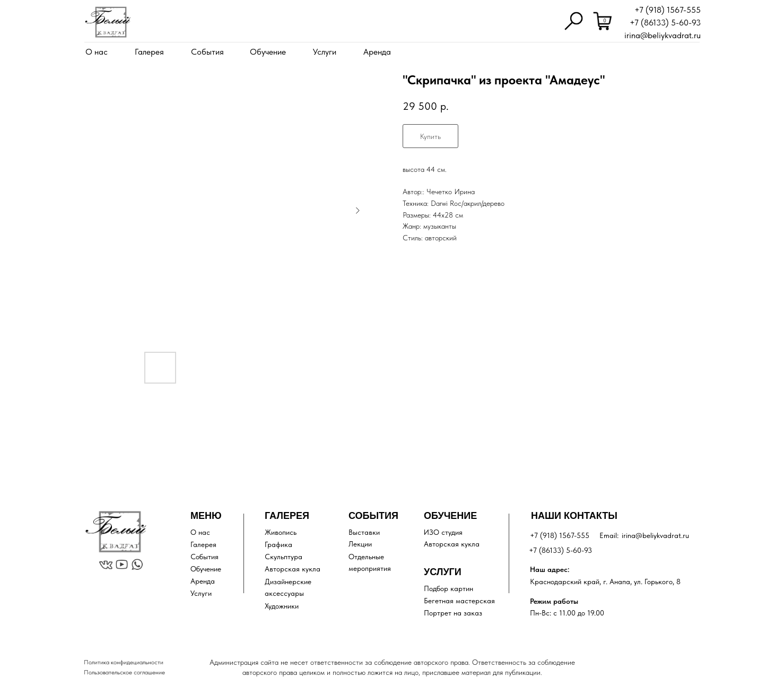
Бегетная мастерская (459, 601)
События (207, 52)
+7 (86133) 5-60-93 (665, 23)
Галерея (149, 52)
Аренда (377, 52)
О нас (97, 52)
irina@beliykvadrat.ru (663, 35)
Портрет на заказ (453, 613)
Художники (282, 606)
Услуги (325, 52)
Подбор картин (448, 588)
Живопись (281, 532)
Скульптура (284, 557)
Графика (278, 544)
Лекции (360, 544)
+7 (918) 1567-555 (668, 10)
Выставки (364, 532)
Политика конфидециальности (124, 662)
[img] (108, 22)
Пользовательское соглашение (124, 672)
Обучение (268, 52)
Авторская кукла (293, 569)
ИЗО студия (443, 532)
